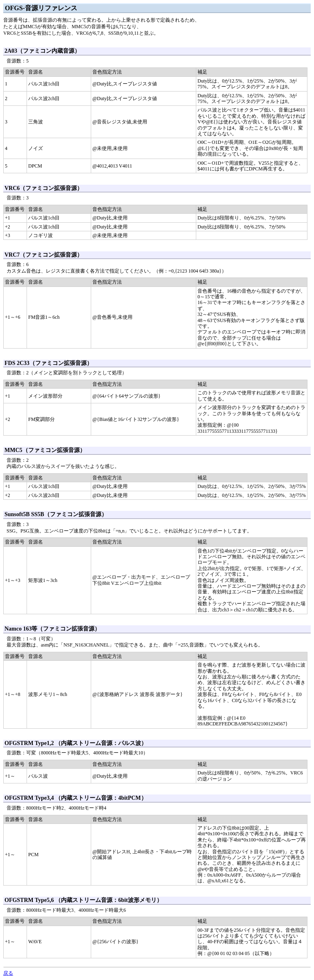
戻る (8, 973)
